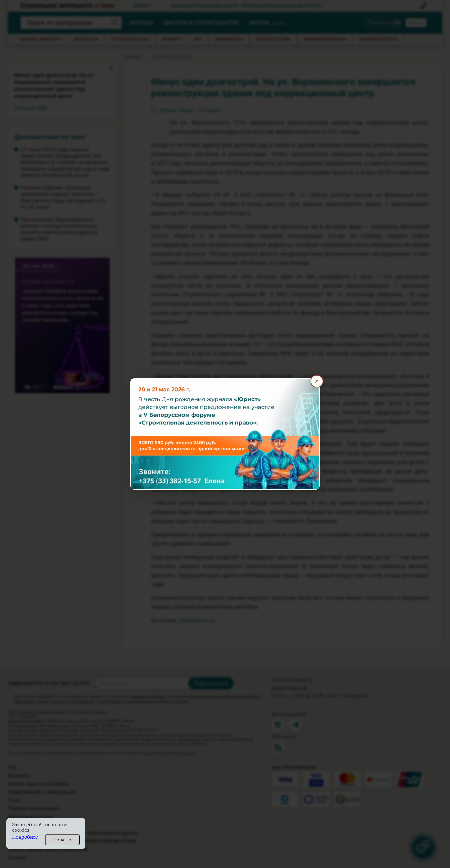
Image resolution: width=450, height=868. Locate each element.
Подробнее (25, 837)
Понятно (62, 840)
